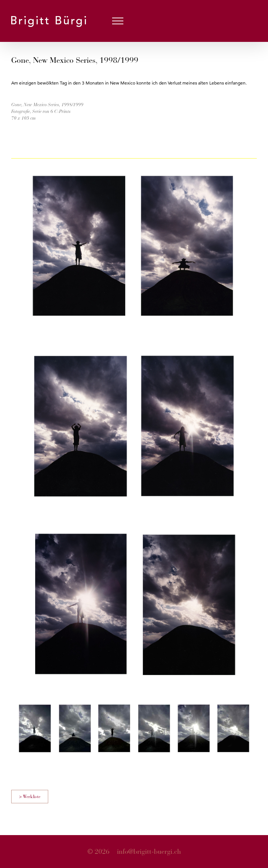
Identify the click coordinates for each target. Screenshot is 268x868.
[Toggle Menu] (118, 21)
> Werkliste (30, 797)
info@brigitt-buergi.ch (149, 852)
